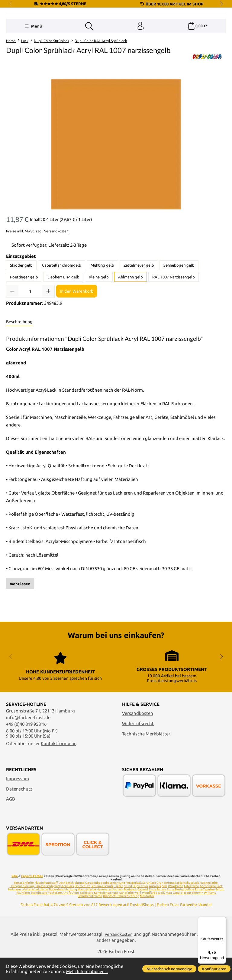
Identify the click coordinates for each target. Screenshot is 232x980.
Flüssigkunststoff (46, 905)
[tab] (19, 360)
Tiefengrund (123, 908)
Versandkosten (138, 735)
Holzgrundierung (22, 908)
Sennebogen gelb (179, 303)
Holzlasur (15, 911)
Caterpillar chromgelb (62, 303)
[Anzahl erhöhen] (48, 329)
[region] (116, 182)
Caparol (143, 911)
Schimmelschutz (102, 908)
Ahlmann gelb (130, 314)
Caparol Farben (32, 898)
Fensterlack (134, 905)
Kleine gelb (99, 314)
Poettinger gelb (24, 314)
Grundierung (166, 905)
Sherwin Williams (204, 915)
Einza (199, 911)
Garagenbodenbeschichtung (105, 905)
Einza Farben (157, 911)
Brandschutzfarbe (90, 918)
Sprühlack (149, 905)
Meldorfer (147, 918)
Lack (220, 908)
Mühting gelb (102, 303)
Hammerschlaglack (48, 908)
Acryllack (68, 908)
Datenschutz (19, 811)
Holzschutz (82, 908)
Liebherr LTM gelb (63, 314)
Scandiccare (39, 915)
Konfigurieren (214, 969)
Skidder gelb (21, 303)
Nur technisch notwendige (169, 969)
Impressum (18, 801)
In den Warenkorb (77, 329)
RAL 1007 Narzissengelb (174, 314)
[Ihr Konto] (140, 63)
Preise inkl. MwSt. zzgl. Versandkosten (37, 269)
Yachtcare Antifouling (63, 915)
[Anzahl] (30, 329)
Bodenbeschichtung (63, 911)
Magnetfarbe (209, 905)
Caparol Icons (182, 915)
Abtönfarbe (208, 908)
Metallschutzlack (187, 905)
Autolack (155, 908)
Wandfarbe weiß (130, 915)
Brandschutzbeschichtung (121, 918)
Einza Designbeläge (180, 911)
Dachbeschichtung (72, 905)
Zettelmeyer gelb (139, 303)
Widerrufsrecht (138, 746)
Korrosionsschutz (106, 915)
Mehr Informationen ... (89, 971)
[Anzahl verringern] (12, 329)
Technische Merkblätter (146, 756)
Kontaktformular (58, 766)
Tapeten (209, 911)
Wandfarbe (176, 908)
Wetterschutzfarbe (35, 911)
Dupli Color (140, 908)
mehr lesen (20, 621)
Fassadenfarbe (24, 905)
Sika (15, 898)
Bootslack (130, 911)
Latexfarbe (192, 908)
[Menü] (33, 63)
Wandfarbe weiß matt (157, 915)
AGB (11, 821)
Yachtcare (86, 915)
